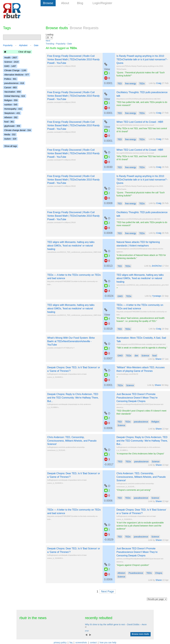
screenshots (81, 642)
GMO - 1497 (10, 66)
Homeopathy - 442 (13, 109)
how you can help (108, 642)
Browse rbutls (57, 28)
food (155, 356)
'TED (120, 462)
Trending (50, 44)
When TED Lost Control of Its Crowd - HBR (140, 122)
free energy (131, 84)
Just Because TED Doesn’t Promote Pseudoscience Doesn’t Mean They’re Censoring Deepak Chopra (137, 398)
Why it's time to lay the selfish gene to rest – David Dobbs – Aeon (116, 624)
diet (136, 356)
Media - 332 (10, 135)
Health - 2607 (11, 58)
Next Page (107, 591)
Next (48, 41)
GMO (120, 296)
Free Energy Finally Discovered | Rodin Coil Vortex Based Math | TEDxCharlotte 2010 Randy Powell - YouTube (73, 59)
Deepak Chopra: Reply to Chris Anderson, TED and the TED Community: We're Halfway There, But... (73, 398)
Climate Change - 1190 (15, 70)
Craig (159, 83)
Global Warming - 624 (15, 96)
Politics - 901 (10, 79)
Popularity (61, 44)
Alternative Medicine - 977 (17, 75)
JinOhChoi (157, 266)
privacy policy (60, 642)
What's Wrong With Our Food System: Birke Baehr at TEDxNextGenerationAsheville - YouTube (71, 341)
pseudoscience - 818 (14, 83)
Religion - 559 (11, 100)
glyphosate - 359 (12, 126)
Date (70, 44)
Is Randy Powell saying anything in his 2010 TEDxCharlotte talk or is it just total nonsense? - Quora (142, 59)
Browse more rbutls (140, 634)
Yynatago (157, 296)
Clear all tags (25, 52)
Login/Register (102, 3)
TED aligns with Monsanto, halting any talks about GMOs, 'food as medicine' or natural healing (71, 246)
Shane (158, 359)
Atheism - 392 (11, 117)
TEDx (142, 84)
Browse (48, 3)
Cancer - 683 (10, 87)
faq (71, 642)
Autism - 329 (10, 139)
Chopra (159, 573)
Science (145, 356)
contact (93, 642)
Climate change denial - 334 (18, 130)
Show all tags (11, 146)
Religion (155, 422)
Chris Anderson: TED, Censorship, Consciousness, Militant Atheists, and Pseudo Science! (72, 441)
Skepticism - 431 (12, 113)
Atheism (121, 573)
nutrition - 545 (11, 105)
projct (87, 631)
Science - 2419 (11, 62)
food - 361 (9, 122)
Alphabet (23, 45)
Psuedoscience (136, 573)
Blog (80, 3)
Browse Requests (84, 28)
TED (120, 84)
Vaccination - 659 (12, 92)
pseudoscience (141, 422)
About (65, 3)
